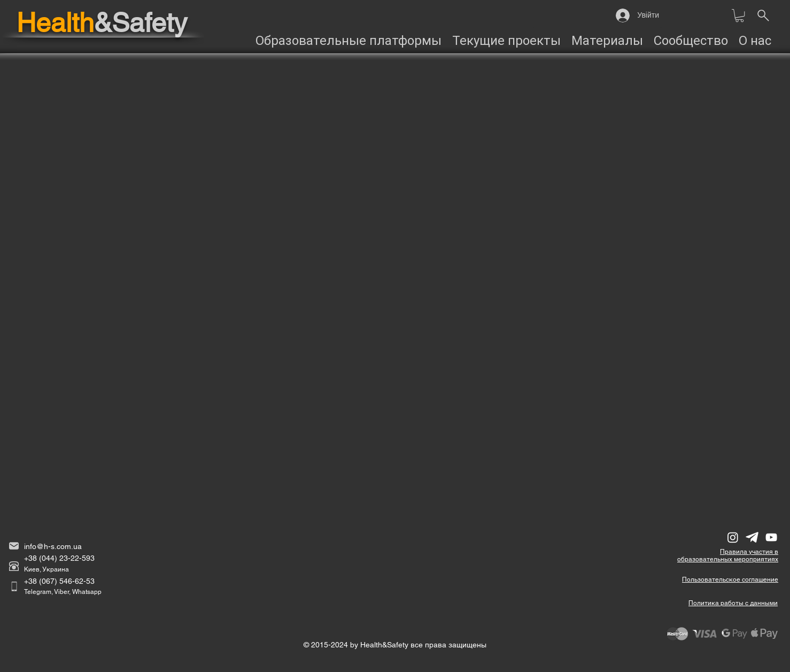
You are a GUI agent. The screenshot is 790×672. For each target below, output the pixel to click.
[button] (739, 16)
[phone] (14, 566)
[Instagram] (733, 537)
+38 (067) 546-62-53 (59, 581)
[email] (14, 546)
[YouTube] (771, 537)
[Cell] (14, 586)
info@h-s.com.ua (53, 546)
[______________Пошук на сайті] (763, 15)
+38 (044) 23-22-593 (59, 558)
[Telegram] (752, 537)
